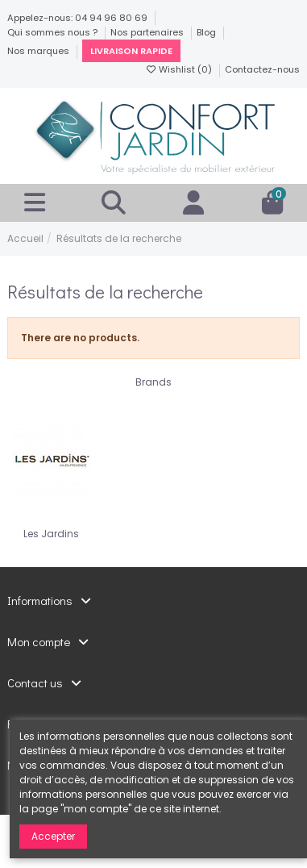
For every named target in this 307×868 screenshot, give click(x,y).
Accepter (53, 836)
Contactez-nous (262, 69)
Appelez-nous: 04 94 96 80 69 (79, 18)
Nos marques (39, 51)
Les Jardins (51, 534)
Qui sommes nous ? (54, 32)
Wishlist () (180, 69)
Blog (207, 32)
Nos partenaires (148, 32)
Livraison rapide (131, 51)
